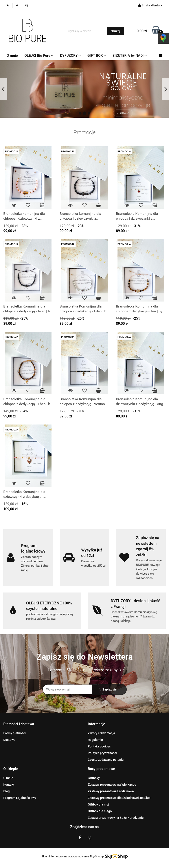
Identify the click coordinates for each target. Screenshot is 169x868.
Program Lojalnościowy (20, 798)
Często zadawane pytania (106, 760)
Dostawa (9, 740)
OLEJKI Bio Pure (39, 56)
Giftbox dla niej (98, 804)
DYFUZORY (70, 56)
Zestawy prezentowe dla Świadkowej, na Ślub (119, 798)
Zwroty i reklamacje (101, 733)
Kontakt (9, 785)
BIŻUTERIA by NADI (130, 56)
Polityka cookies (99, 746)
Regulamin (95, 740)
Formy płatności (15, 733)
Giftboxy (94, 778)
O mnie (12, 56)
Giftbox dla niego (100, 811)
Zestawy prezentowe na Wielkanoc (112, 785)
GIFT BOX (97, 56)
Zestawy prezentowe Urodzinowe (111, 791)
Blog (6, 791)
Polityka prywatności (102, 753)
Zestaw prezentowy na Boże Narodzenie (116, 818)
